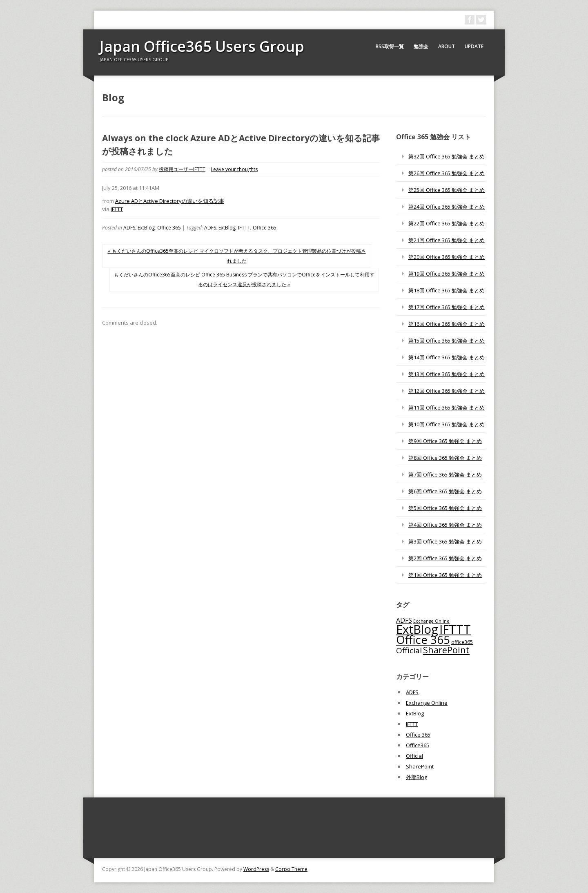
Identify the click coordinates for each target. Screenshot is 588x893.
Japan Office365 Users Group (202, 46)
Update (474, 46)
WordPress (256, 869)
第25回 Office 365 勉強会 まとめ (447, 190)
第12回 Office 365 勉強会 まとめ (447, 391)
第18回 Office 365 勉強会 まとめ (447, 290)
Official (414, 756)
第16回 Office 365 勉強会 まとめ (447, 324)
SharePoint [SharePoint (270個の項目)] (446, 650)
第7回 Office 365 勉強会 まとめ (445, 474)
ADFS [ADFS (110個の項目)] (404, 620)
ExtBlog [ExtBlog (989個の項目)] (417, 629)
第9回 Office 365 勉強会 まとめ (445, 441)
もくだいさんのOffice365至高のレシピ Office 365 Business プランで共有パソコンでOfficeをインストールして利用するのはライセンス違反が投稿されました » (244, 279)
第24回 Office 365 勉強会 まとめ (447, 207)
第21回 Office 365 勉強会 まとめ (447, 240)
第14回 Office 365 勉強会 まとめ (447, 357)
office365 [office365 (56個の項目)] (462, 642)
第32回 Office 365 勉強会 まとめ (447, 156)
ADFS (129, 228)
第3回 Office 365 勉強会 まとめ (445, 541)
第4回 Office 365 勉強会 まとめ (445, 525)
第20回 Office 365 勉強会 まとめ (447, 257)
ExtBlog (146, 228)
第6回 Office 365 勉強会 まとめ (445, 491)
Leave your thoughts (234, 169)
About (447, 46)
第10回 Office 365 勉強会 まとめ (447, 424)
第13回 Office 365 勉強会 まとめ (447, 374)
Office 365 (169, 228)
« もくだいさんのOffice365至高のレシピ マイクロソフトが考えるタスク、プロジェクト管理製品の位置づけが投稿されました (237, 256)
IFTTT (117, 209)
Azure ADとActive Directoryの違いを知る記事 (170, 201)
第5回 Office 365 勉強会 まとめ (445, 508)
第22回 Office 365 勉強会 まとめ (447, 223)
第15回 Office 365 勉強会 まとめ (447, 341)
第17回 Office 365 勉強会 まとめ (447, 307)
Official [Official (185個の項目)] (409, 650)
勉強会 (421, 46)
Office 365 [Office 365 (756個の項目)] (423, 640)
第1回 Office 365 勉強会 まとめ (445, 575)
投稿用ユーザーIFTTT (182, 169)
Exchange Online (427, 703)
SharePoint (420, 766)
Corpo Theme (291, 869)
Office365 (418, 745)
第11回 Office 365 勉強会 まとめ (447, 408)
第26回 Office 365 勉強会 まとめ (447, 173)
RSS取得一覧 (390, 46)
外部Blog (416, 777)
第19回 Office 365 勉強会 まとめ (447, 274)
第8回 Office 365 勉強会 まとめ (445, 458)
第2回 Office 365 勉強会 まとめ (445, 558)
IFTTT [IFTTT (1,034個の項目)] (455, 629)
